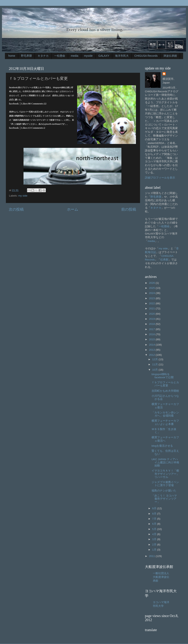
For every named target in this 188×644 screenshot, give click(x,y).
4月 (155, 534)
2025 (152, 288)
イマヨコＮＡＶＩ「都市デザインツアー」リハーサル (165, 474)
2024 (152, 293)
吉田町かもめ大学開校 (165, 391)
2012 (152, 355)
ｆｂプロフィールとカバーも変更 (165, 384)
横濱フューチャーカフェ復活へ (165, 439)
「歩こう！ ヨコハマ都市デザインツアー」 (164, 499)
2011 (152, 556)
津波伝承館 (170, 56)
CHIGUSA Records (146, 56)
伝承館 (164, 260)
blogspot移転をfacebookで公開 (163, 376)
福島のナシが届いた (164, 491)
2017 (152, 329)
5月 (155, 529)
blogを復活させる (162, 446)
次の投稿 (16, 209)
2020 (152, 314)
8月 (155, 514)
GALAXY (104, 56)
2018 (152, 324)
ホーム (73, 209)
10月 (155, 370)
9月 (155, 508)
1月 (155, 550)
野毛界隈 (26, 56)
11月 (155, 364)
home (12, 56)
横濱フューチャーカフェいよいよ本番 (165, 422)
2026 (152, 283)
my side (23, 196)
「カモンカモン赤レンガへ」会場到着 (165, 414)
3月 (155, 539)
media (75, 56)
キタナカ (43, 56)
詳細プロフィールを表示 (160, 178)
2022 (152, 303)
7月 (155, 519)
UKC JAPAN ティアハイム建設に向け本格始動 (165, 462)
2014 (152, 345)
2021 (152, 309)
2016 (152, 334)
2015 (152, 339)
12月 (155, 359)
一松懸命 (60, 56)
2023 (152, 298)
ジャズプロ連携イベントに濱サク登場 (165, 484)
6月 (155, 524)
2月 (155, 545)
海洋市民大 (122, 56)
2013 (152, 350)
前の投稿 (129, 209)
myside (88, 56)
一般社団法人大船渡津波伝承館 (161, 577)
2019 (152, 319)
